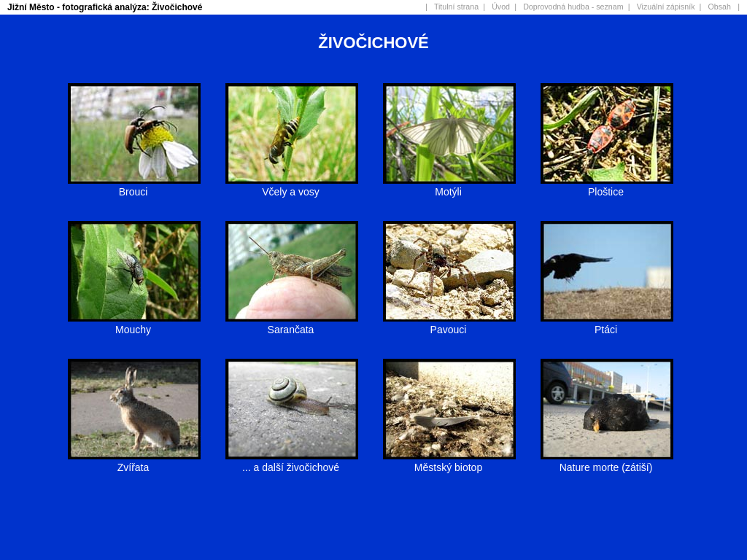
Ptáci (607, 323)
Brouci (134, 185)
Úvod (501, 7)
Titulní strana (456, 7)
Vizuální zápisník (666, 7)
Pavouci (449, 323)
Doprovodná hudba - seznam (573, 7)
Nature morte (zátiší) (607, 461)
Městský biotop (449, 461)
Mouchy (134, 323)
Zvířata (134, 461)
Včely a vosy (292, 185)
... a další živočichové (292, 461)
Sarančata (292, 323)
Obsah (720, 7)
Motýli (449, 185)
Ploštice (607, 185)
